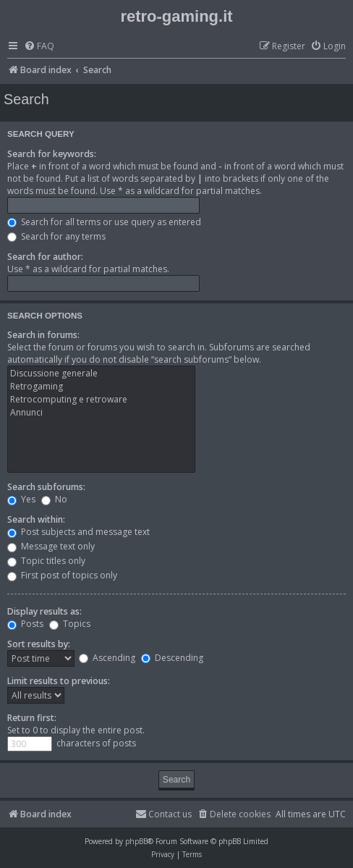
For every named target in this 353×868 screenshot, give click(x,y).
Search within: (36, 519)
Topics (70, 624)
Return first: (32, 718)
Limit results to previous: (59, 681)
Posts (25, 624)
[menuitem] (39, 47)
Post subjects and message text (78, 532)
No (54, 499)
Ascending (107, 658)
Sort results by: (39, 644)
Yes (21, 499)
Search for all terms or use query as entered (104, 222)
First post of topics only (62, 575)
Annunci (101, 413)
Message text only (51, 546)
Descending (172, 658)
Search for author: (45, 257)
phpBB (136, 841)
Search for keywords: (52, 154)
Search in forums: (43, 335)
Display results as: (44, 611)
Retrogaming (101, 387)
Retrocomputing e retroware (101, 400)
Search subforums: (46, 487)
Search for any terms (56, 236)
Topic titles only (46, 561)
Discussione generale (101, 374)
